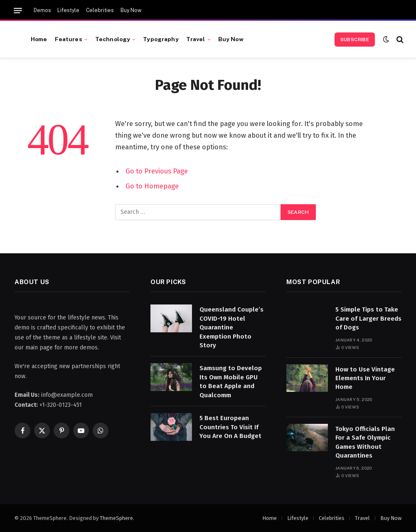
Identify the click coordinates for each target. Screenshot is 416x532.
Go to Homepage (152, 186)
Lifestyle (68, 10)
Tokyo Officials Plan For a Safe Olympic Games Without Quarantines (365, 442)
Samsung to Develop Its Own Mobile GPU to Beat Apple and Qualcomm (231, 381)
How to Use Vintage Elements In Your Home (365, 378)
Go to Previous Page (157, 171)
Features (69, 39)
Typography (161, 39)
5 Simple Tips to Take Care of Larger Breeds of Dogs (368, 318)
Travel (196, 39)
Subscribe (355, 40)
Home (39, 39)
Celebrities (100, 10)
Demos (42, 10)
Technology (113, 39)
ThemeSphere (116, 518)
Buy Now (131, 10)
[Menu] (18, 11)
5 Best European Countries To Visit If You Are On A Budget (230, 427)
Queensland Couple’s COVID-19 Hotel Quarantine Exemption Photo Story (231, 327)
